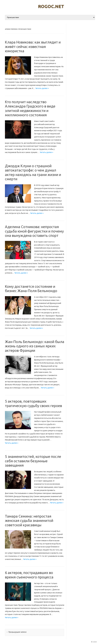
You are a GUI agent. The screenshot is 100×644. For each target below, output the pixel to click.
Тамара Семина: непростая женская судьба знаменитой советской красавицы (29, 521)
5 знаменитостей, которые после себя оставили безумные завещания (33, 461)
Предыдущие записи (16, 632)
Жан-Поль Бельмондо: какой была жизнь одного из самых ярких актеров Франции (35, 346)
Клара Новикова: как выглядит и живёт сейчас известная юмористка (33, 47)
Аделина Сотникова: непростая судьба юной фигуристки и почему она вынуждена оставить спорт (34, 231)
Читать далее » (42, 88)
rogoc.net (51, 6)
